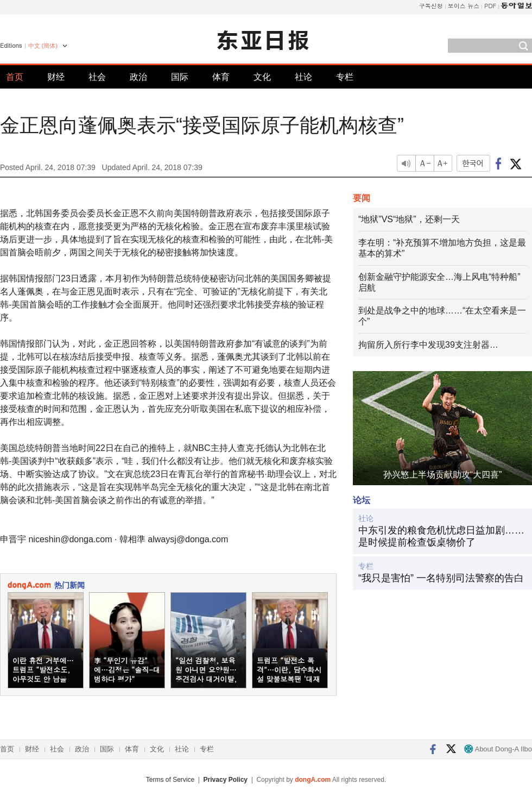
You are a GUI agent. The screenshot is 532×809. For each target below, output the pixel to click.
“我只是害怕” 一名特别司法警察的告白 (441, 578)
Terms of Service (170, 780)
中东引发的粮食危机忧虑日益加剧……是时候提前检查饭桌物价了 (441, 536)
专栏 (345, 77)
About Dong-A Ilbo (498, 749)
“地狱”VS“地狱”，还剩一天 (409, 219)
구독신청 (431, 6)
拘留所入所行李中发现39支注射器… (428, 345)
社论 (303, 77)
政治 (138, 77)
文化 (262, 77)
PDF (490, 6)
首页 (15, 77)
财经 (56, 77)
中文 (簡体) (43, 46)
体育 (221, 77)
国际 (180, 77)
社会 (97, 77)
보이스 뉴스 (464, 6)
